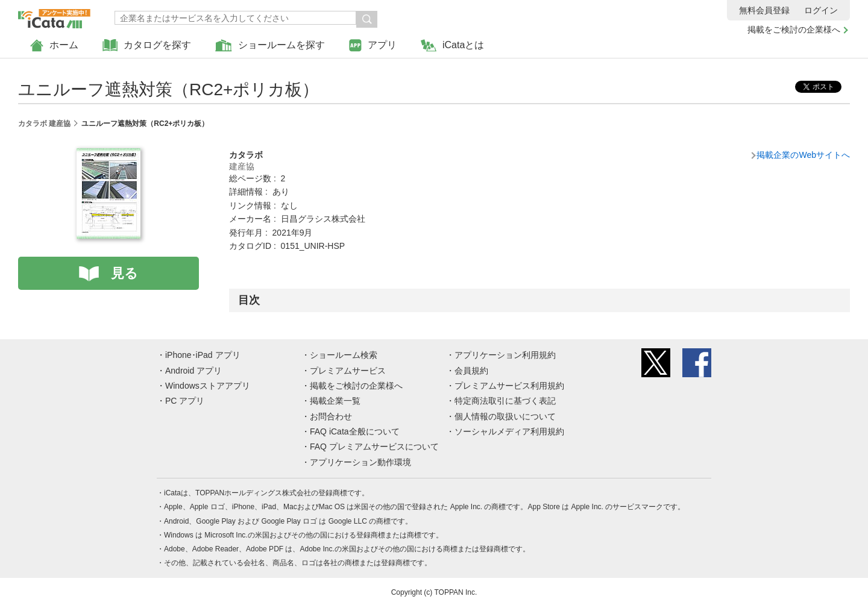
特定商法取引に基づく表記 (505, 401)
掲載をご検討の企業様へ (794, 30)
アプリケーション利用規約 (505, 355)
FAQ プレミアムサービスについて (374, 447)
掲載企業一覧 (335, 401)
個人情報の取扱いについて (505, 416)
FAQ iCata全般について (355, 431)
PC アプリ (185, 401)
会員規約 (471, 371)
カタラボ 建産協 (44, 124)
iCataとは (452, 45)
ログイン (821, 10)
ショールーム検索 (344, 355)
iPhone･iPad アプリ (203, 355)
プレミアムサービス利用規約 (509, 386)
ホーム (54, 45)
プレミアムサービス (348, 371)
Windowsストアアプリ (208, 386)
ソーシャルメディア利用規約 (509, 431)
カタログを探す (147, 45)
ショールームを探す (270, 45)
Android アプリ (193, 371)
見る (124, 273)
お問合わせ (331, 416)
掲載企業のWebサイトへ (803, 155)
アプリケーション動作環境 (360, 462)
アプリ (373, 45)
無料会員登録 (764, 10)
